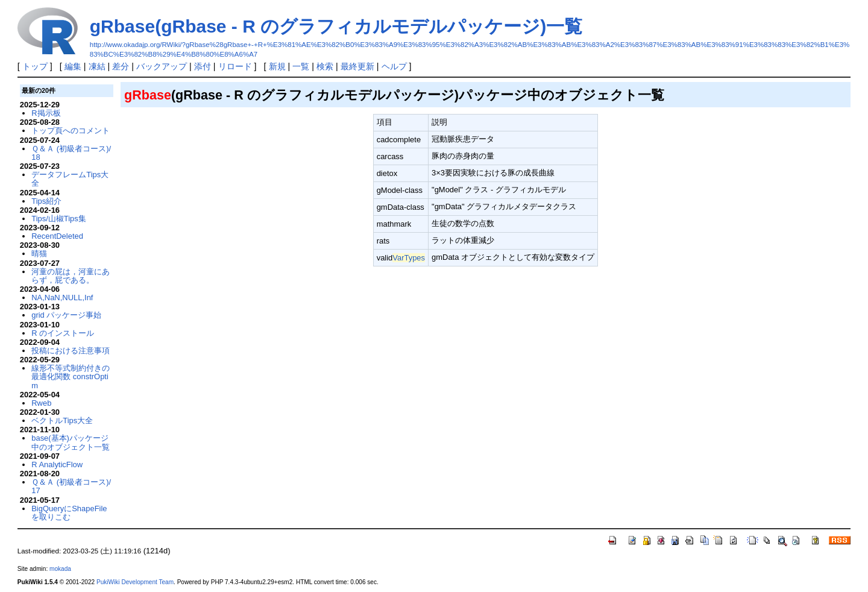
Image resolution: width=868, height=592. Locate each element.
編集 (73, 66)
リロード (235, 66)
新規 (277, 66)
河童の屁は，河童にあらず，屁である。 (71, 276)
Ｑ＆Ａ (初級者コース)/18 (71, 153)
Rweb (41, 403)
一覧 (301, 66)
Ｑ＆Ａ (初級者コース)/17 (71, 486)
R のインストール (63, 333)
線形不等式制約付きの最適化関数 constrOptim (71, 377)
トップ (35, 66)
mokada (60, 569)
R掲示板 (46, 113)
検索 (325, 66)
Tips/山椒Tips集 (59, 219)
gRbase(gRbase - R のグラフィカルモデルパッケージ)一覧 (336, 26)
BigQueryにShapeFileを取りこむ (69, 513)
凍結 (97, 66)
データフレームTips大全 (70, 179)
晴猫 (39, 253)
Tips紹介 (46, 201)
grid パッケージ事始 (66, 315)
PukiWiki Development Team (135, 582)
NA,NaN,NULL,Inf (62, 298)
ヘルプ (394, 66)
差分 (121, 66)
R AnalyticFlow (57, 464)
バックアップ (162, 66)
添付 (203, 66)
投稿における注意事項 (71, 351)
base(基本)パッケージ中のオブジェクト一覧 (71, 442)
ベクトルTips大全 (62, 420)
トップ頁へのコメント (71, 131)
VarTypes (409, 258)
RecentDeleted (57, 236)
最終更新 (357, 66)
